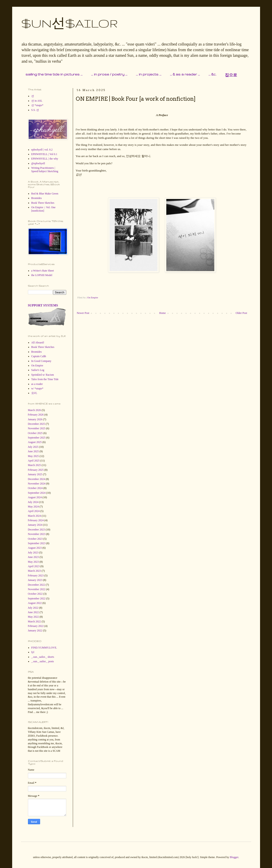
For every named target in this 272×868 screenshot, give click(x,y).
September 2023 (37, 543)
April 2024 (34, 511)
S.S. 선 (35, 110)
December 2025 (37, 424)
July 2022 (33, 608)
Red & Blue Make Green (45, 194)
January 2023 (35, 580)
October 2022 (35, 594)
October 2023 (35, 539)
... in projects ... (149, 74)
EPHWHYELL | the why (45, 159)
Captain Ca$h (39, 356)
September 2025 (37, 438)
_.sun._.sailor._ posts (43, 661)
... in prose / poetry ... (109, 74)
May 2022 (33, 617)
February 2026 (36, 415)
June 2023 (33, 557)
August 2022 (35, 603)
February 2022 (36, 626)
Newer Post (83, 313)
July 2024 (33, 502)
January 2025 (35, 474)
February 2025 (36, 470)
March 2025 (34, 465)
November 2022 (37, 589)
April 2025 (34, 461)
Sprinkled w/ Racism (43, 375)
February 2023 (36, 576)
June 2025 (33, 451)
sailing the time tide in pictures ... (54, 74)
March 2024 (34, 516)
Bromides (37, 198)
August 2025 (35, 442)
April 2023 (34, 566)
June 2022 (33, 612)
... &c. (212, 74)
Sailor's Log (38, 370)
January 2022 (35, 630)
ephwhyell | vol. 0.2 (42, 150)
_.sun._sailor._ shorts (43, 657)
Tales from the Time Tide (45, 379)
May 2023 (33, 562)
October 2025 (35, 433)
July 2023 (33, 553)
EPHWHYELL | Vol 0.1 (44, 154)
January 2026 (35, 419)
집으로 (231, 75)
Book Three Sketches (43, 203)
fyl (33, 652)
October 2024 (35, 488)
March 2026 (34, 410)
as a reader (37, 384)
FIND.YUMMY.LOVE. (44, 648)
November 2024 (37, 484)
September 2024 (37, 493)
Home (162, 313)
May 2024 (33, 507)
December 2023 (37, 530)
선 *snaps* (37, 105)
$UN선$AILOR (70, 23)
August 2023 (35, 548)
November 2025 (37, 428)
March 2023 (34, 571)
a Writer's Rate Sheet (43, 271)
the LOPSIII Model (42, 275)
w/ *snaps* (37, 388)
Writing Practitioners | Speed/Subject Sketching (45, 169)
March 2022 (34, 621)
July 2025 (33, 447)
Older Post (241, 313)
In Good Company (41, 361)
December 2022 (37, 585)
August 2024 (35, 497)
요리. (34, 393)
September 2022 (37, 598)
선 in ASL (37, 101)
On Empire (93, 297)
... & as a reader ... (185, 74)
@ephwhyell (38, 163)
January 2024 (35, 525)
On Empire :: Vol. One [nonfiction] (43, 209)
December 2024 (37, 479)
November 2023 (37, 534)
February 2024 (36, 520)
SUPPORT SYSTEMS (43, 305)
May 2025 (33, 456)
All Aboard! (38, 343)
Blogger (234, 857)
